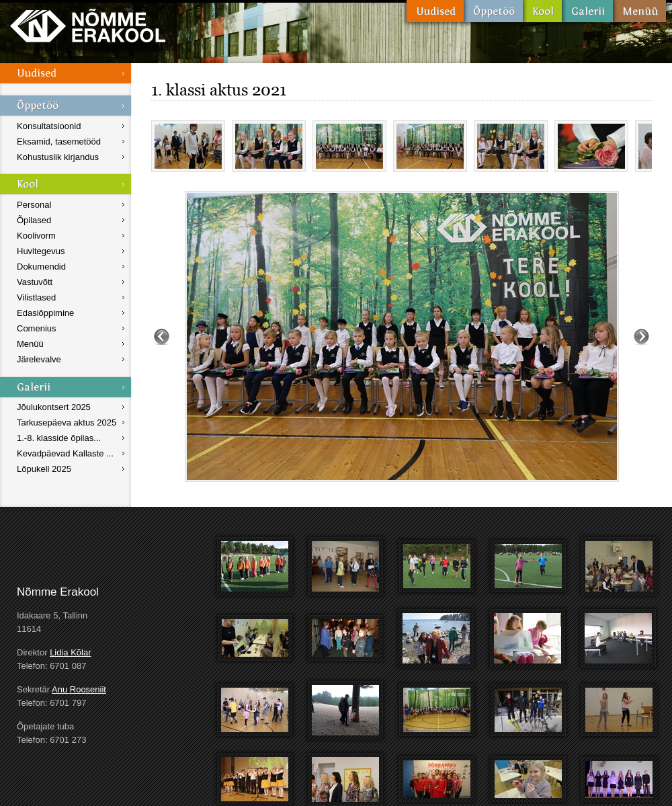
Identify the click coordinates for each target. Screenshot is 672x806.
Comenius (37, 328)
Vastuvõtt (35, 282)
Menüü (639, 11)
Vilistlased (36, 297)
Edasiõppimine (45, 313)
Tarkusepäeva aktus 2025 (67, 422)
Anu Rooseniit (79, 689)
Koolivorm (36, 236)
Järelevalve (39, 359)
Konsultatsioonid (49, 126)
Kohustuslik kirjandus (58, 157)
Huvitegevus (41, 251)
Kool (542, 11)
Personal (34, 205)
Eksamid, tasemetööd (59, 142)
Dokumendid (41, 267)
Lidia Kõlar (70, 652)
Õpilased (34, 220)
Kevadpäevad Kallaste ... (65, 453)
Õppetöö (493, 11)
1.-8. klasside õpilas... (59, 438)
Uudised (435, 11)
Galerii (587, 11)
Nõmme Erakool (88, 25)
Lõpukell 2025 (44, 469)
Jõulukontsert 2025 (54, 407)
